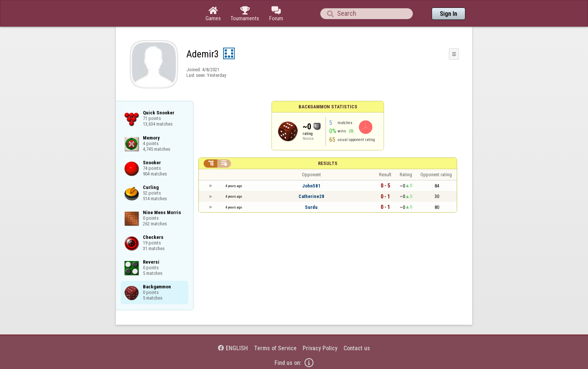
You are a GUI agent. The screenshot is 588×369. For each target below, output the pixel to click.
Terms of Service (275, 348)
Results (328, 163)
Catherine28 (311, 196)
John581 (311, 186)
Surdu (311, 207)
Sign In (448, 14)
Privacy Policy (320, 348)
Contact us (357, 348)
